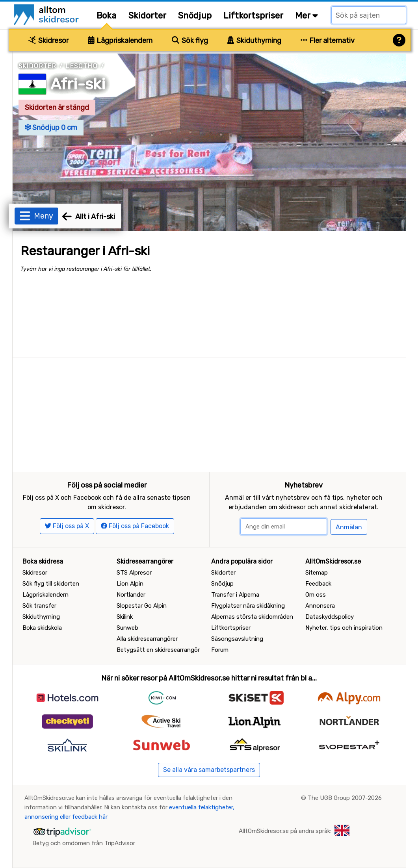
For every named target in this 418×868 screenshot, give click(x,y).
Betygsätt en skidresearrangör (158, 650)
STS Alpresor (134, 573)
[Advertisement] (209, 413)
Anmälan (349, 527)
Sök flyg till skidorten (51, 584)
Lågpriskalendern (120, 41)
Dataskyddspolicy (330, 617)
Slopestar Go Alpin (142, 606)
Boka (107, 16)
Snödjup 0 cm (51, 128)
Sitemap (317, 573)
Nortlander (131, 595)
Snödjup (195, 16)
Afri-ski (78, 84)
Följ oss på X (67, 526)
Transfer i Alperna (235, 595)
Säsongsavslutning (237, 639)
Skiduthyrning (254, 41)
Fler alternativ (328, 41)
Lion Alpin (130, 584)
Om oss (316, 595)
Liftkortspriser (253, 16)
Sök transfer (39, 606)
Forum (220, 650)
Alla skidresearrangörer (147, 639)
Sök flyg (190, 41)
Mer (307, 16)
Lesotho (82, 66)
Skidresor (48, 41)
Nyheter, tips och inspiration (344, 628)
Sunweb (127, 628)
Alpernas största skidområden (252, 617)
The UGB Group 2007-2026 (345, 798)
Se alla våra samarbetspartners (209, 770)
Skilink (125, 617)
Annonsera (320, 606)
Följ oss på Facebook (135, 526)
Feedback (318, 584)
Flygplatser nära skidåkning (248, 606)
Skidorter (147, 16)
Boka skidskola (42, 628)
